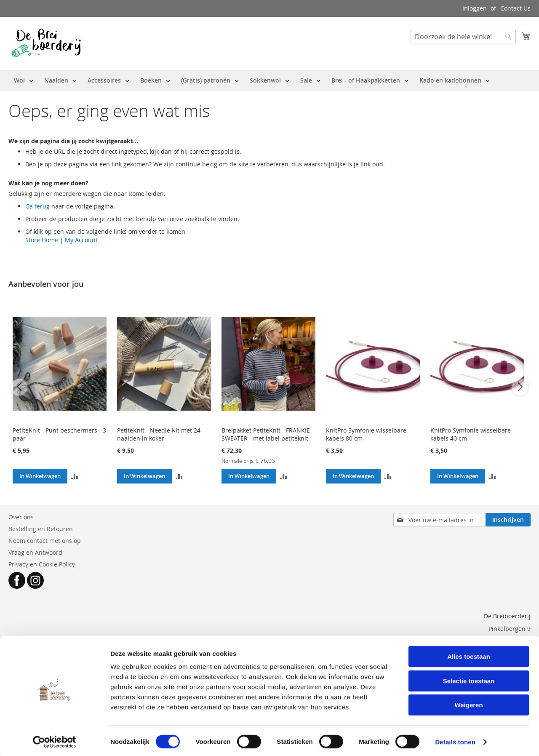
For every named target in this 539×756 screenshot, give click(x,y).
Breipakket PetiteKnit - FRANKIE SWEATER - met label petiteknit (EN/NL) (266, 438)
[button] (75, 476)
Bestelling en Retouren (41, 529)
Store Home (42, 240)
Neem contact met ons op (45, 541)
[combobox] (463, 37)
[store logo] (46, 43)
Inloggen (475, 8)
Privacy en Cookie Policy (42, 564)
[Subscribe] (508, 520)
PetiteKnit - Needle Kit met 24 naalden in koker (159, 434)
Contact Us (515, 8)
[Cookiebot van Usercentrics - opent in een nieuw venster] (55, 740)
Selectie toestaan (469, 678)
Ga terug (37, 206)
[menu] (252, 80)
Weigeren (468, 702)
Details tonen (455, 739)
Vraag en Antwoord (35, 552)
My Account (81, 240)
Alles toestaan (469, 654)
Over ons (21, 517)
